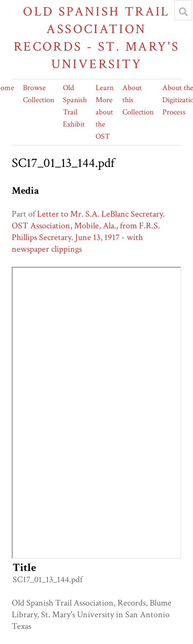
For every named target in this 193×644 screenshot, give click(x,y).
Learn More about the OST (105, 112)
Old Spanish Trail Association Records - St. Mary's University (97, 38)
